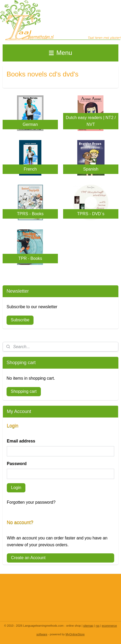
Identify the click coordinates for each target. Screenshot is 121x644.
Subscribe (20, 320)
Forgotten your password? (31, 502)
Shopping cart (24, 391)
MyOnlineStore (75, 634)
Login (16, 488)
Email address (21, 441)
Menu (61, 53)
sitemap (88, 626)
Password (17, 464)
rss (98, 626)
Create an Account (28, 558)
